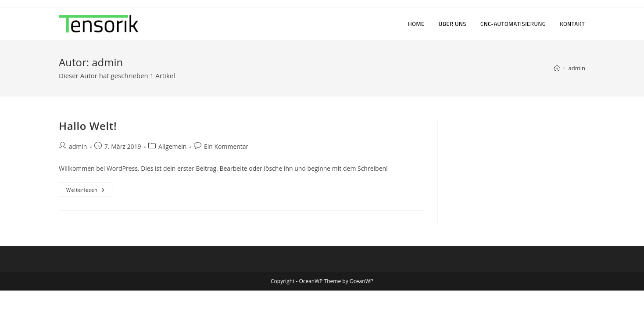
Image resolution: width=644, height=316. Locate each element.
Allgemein (172, 146)
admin (577, 68)
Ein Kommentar (226, 146)
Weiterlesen (89, 191)
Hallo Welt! (88, 126)
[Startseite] (557, 68)
